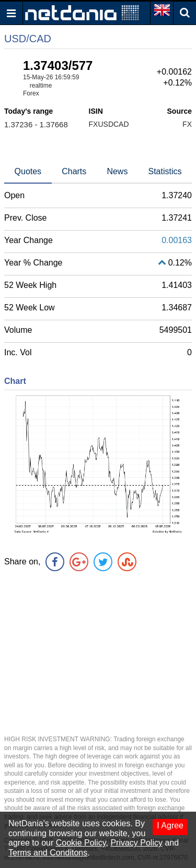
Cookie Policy (81, 843)
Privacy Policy (136, 843)
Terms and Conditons (48, 853)
